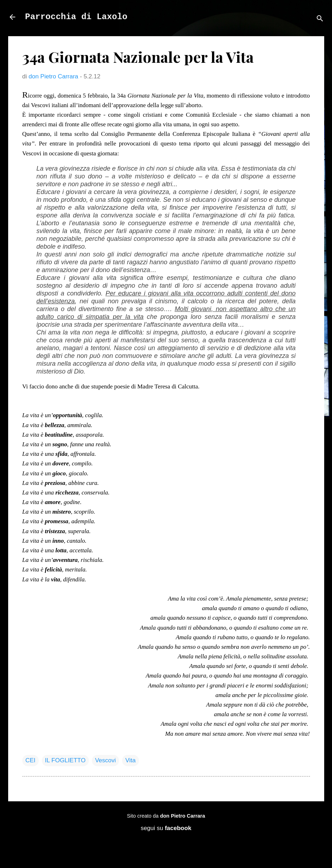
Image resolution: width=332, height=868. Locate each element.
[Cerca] (320, 19)
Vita (130, 760)
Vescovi (106, 760)
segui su (166, 828)
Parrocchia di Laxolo (76, 17)
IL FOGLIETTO (65, 760)
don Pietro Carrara (183, 816)
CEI (31, 760)
